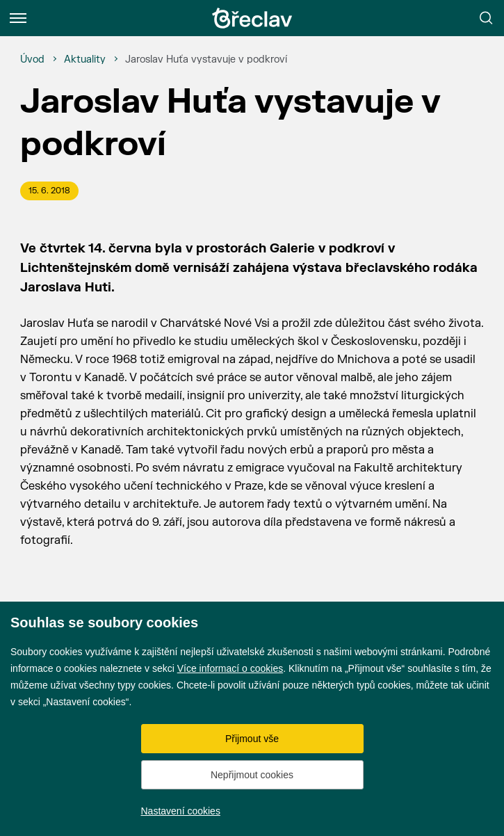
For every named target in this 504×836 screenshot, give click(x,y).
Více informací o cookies (230, 668)
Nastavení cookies (181, 811)
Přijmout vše (252, 739)
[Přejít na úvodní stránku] (252, 18)
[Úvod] (32, 60)
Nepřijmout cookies (252, 775)
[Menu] (18, 18)
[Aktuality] (85, 60)
